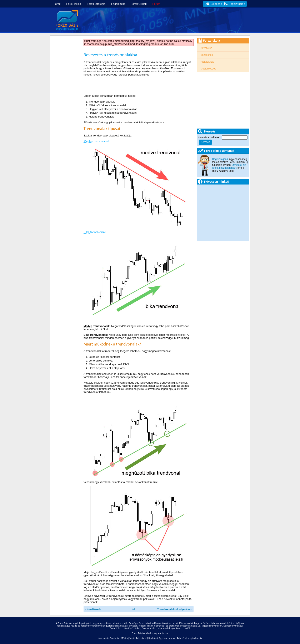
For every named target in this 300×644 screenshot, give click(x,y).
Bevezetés (206, 48)
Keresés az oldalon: (210, 137)
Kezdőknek (207, 55)
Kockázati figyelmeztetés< (162, 638)
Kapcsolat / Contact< (109, 638)
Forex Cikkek (139, 4)
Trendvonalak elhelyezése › (175, 609)
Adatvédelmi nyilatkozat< (189, 638)
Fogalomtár (118, 4)
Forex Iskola (74, 4)
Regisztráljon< (220, 159)
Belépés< (216, 4)
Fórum (156, 4)
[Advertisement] (166, 20)
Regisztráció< (237, 4)
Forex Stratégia (96, 4)
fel (133, 609)
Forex (57, 4)
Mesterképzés (208, 69)
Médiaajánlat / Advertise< (134, 638)
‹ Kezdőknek (93, 609)
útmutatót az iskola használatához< (229, 166)
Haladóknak (207, 62)
